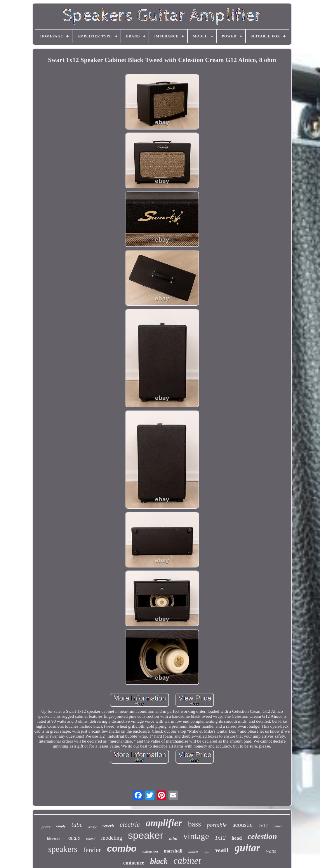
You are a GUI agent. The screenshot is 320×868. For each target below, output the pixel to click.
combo (122, 849)
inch (206, 852)
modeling (112, 838)
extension (150, 851)
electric (130, 825)
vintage (196, 836)
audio (74, 838)
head (237, 838)
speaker (146, 835)
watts (271, 851)
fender (92, 850)
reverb (108, 826)
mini (173, 838)
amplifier (164, 823)
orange (93, 827)
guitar (248, 848)
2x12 (263, 826)
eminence (134, 863)
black (159, 861)
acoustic (242, 825)
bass (195, 824)
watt (222, 850)
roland (91, 839)
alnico (193, 851)
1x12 (220, 838)
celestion (262, 836)
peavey (46, 827)
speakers (63, 849)
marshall (173, 851)
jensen (278, 826)
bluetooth (55, 839)
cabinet (187, 860)
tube (77, 825)
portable (217, 825)
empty (61, 826)
